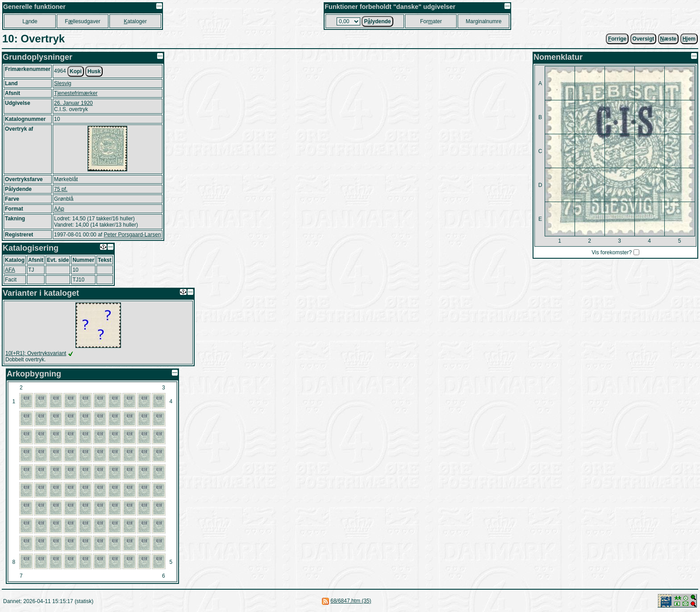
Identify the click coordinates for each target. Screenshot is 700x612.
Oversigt (644, 39)
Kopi (76, 71)
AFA (10, 270)
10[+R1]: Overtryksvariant (36, 353)
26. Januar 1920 (73, 103)
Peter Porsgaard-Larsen (132, 235)
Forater (431, 21)
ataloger (135, 21)
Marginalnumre (483, 21)
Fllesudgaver (82, 21)
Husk (94, 71)
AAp (59, 209)
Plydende (377, 21)
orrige (617, 39)
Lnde (30, 21)
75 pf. (61, 189)
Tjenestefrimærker (76, 93)
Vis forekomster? (612, 252)
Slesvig (63, 83)
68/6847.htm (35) (351, 601)
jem (689, 39)
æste (669, 39)
